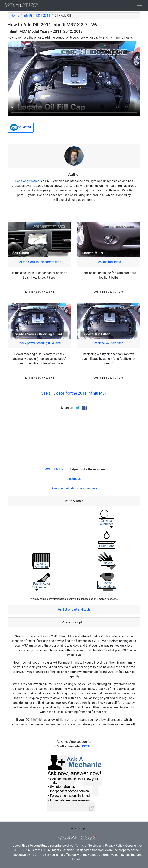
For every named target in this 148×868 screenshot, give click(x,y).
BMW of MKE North (56, 469)
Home (15, 16)
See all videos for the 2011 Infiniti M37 (74, 393)
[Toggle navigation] (140, 5)
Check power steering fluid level (39, 343)
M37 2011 (43, 16)
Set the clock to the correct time (39, 262)
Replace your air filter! (109, 343)
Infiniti (28, 16)
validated (21, 127)
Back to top (77, 828)
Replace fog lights (109, 262)
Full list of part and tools (74, 609)
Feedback (74, 479)
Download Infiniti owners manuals (74, 488)
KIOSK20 (88, 746)
